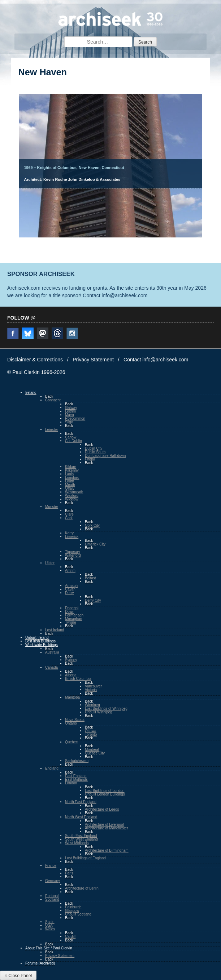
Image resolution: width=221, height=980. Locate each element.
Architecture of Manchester (107, 828)
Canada (51, 667)
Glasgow (72, 911)
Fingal (90, 459)
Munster (52, 507)
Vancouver (93, 686)
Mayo (69, 415)
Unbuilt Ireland (37, 638)
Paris (69, 873)
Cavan (70, 589)
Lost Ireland (55, 630)
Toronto (91, 734)
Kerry (69, 533)
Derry (69, 593)
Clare (69, 514)
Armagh (71, 586)
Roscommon (75, 418)
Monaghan (73, 619)
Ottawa (91, 731)
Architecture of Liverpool (104, 825)
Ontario (71, 723)
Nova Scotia (75, 720)
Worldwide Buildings (42, 645)
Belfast (90, 578)
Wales (50, 929)
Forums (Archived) (40, 963)
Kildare (71, 467)
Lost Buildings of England (85, 858)
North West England (81, 817)
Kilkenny (72, 470)
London (71, 783)
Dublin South (95, 452)
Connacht (53, 400)
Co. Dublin (73, 441)
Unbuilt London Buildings (105, 794)
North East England (81, 802)
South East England (81, 836)
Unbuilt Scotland (78, 914)
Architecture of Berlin (82, 888)
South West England (81, 839)
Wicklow (72, 499)
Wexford (72, 496)
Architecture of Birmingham (107, 850)
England (52, 768)
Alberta (71, 675)
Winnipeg (92, 705)
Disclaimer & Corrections (35, 360)
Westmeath (74, 492)
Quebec (71, 742)
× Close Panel (18, 976)
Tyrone (71, 622)
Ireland (31, 393)
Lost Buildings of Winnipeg (106, 709)
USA (49, 925)
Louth (70, 481)
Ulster (50, 563)
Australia (52, 652)
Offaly (70, 488)
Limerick (72, 537)
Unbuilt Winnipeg (99, 712)
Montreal (92, 750)
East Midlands (76, 779)
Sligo (69, 422)
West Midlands (77, 843)
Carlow (71, 437)
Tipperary (73, 552)
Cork (69, 518)
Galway (71, 408)
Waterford (73, 555)
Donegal (72, 608)
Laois (69, 474)
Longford (72, 478)
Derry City (93, 600)
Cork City (92, 525)
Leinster (52, 430)
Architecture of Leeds (102, 809)
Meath (70, 485)
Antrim (70, 571)
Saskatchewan (77, 761)
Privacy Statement (93, 360)
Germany (53, 881)
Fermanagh (74, 615)
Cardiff (70, 937)
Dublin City (94, 448)
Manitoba (72, 697)
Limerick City (95, 544)
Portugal (52, 896)
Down (70, 612)
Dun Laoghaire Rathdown (105, 456)
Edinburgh (73, 907)
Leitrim (70, 411)
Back (49, 397)
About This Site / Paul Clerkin (49, 948)
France (51, 866)
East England (76, 776)
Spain (50, 922)
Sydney (71, 660)
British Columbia (78, 679)
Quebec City (95, 753)
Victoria (91, 690)
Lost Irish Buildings (40, 641)
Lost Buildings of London (105, 791)
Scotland (52, 899)
